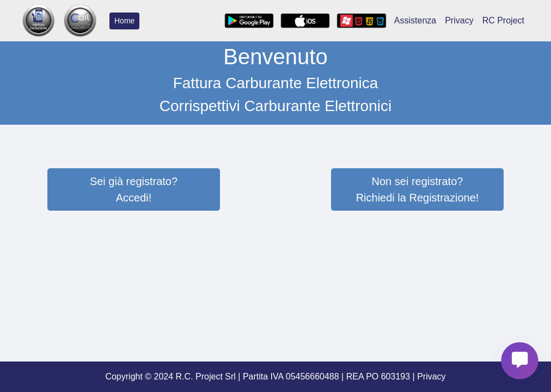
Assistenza (415, 20)
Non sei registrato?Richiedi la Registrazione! (418, 189)
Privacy (459, 20)
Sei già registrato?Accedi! (134, 189)
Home (124, 21)
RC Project (503, 20)
